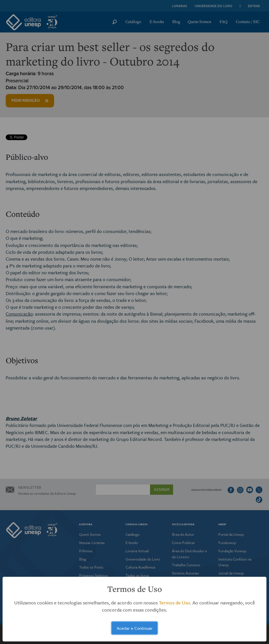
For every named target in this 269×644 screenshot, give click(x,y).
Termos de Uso (174, 603)
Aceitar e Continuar (135, 628)
